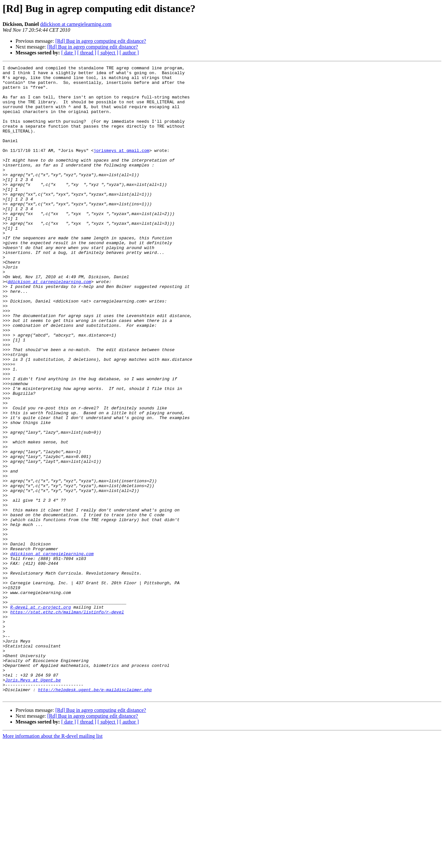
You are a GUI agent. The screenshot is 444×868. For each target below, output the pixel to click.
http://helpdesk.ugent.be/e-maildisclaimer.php (95, 815)
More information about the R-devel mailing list (53, 862)
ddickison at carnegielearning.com (76, 24)
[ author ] (129, 53)
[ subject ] (108, 53)
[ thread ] (87, 53)
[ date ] (69, 53)
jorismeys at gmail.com (122, 168)
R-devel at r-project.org (40, 716)
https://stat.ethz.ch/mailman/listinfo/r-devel (67, 722)
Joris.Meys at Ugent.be (33, 803)
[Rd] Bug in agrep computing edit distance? (101, 41)
